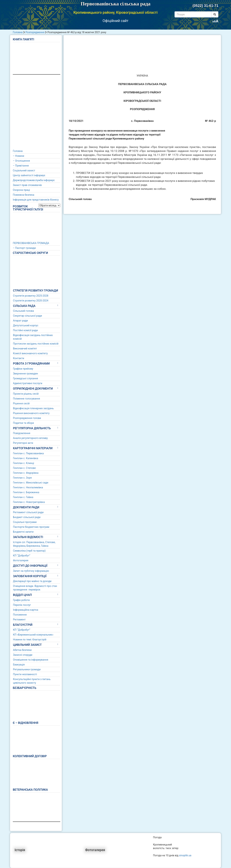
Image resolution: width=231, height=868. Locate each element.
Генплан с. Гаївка (23, 497)
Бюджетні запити (23, 532)
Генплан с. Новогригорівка (29, 502)
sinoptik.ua (185, 855)
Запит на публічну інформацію (31, 571)
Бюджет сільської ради (27, 517)
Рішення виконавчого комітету (31, 413)
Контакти (19, 358)
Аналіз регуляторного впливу (30, 438)
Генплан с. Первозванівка (28, 453)
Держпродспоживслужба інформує (34, 180)
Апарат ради (20, 321)
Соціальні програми (25, 522)
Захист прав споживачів (27, 185)
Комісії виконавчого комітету (30, 353)
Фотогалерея (21, 560)
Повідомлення (22, 433)
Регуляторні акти (23, 443)
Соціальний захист (24, 170)
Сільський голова (23, 311)
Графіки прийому (23, 369)
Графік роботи (21, 600)
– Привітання (21, 166)
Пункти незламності (25, 674)
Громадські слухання (26, 378)
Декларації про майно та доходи (32, 581)
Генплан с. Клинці (24, 463)
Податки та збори (23, 423)
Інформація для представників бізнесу (36, 200)
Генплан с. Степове (24, 468)
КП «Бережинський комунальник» (33, 635)
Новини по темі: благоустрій (30, 640)
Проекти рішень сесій (26, 394)
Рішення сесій (21, 403)
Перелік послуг (22, 605)
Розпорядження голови (27, 418)
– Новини (18, 156)
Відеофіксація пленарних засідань (33, 408)
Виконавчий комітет (25, 348)
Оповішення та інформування (31, 660)
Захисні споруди (23, 655)
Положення (20, 615)
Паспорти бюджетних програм (31, 527)
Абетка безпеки (22, 650)
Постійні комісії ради (25, 330)
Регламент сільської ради (28, 512)
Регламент (19, 620)
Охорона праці (21, 190)
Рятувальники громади (27, 669)
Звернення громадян (25, 374)
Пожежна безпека (24, 195)
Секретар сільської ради (28, 316)
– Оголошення (21, 161)
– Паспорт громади (24, 248)
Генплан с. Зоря (22, 478)
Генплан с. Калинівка (26, 458)
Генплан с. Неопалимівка (28, 487)
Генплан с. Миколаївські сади (31, 483)
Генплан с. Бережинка (26, 492)
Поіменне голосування (26, 399)
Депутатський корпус (26, 325)
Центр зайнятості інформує (29, 175)
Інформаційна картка (26, 610)
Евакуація (19, 665)
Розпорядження (35, 32)
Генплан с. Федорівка (26, 473)
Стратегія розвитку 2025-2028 (31, 296)
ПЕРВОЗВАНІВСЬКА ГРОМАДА (31, 243)
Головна (18, 32)
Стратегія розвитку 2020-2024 (31, 301)
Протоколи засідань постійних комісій (36, 344)
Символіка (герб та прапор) (29, 551)
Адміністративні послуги (28, 383)
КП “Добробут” (22, 556)
